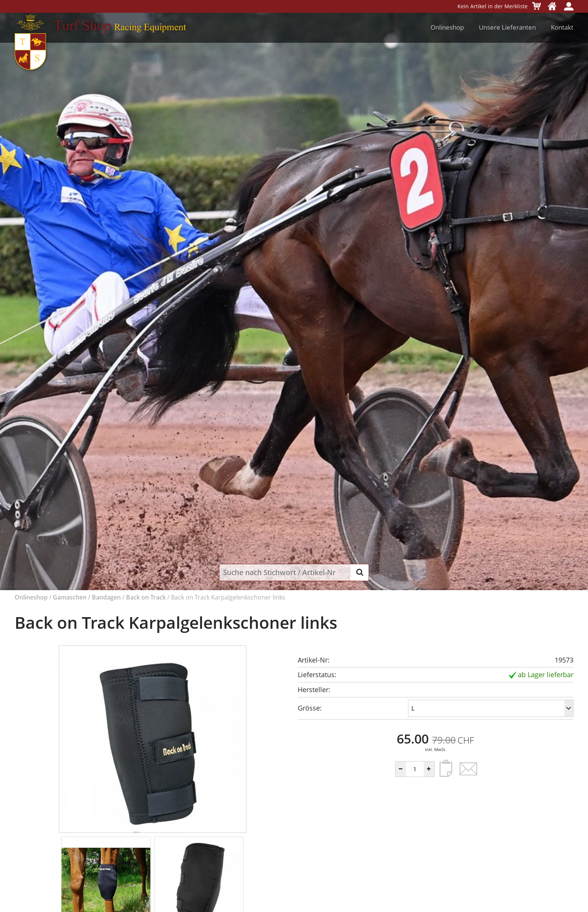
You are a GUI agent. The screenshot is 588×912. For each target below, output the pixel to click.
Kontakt (562, 27)
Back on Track (146, 597)
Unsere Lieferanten (507, 27)
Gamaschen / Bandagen (87, 597)
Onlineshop (447, 27)
